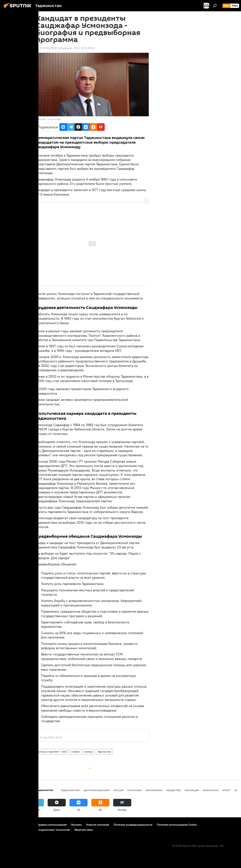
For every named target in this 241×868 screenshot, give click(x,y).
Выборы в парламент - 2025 (52, 752)
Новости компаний (98, 825)
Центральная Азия (97, 790)
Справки (76, 752)
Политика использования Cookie (177, 825)
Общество (174, 790)
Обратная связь (84, 830)
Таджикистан (104, 752)
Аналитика (210, 790)
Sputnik (42, 119)
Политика (135, 790)
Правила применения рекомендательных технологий (37, 830)
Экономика (154, 790)
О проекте (10, 825)
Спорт (226, 790)
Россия (118, 790)
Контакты (27, 825)
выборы (89, 752)
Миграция (192, 790)
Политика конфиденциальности (133, 825)
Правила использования (52, 825)
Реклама (76, 825)
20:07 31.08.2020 (46, 48)
